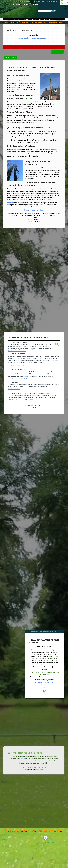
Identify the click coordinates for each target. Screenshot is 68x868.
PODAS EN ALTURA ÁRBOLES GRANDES (25, 4)
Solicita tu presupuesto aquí (44, 682)
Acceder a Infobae (14, 389)
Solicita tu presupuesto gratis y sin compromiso (34, 767)
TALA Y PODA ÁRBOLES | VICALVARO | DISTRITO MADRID (34, 22)
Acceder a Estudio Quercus (17, 365)
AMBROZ (44, 38)
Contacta (11, 203)
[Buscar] (44, 11)
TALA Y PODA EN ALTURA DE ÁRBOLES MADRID (35, 1)
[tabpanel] (34, 35)
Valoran (24, 759)
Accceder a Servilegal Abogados (18, 378)
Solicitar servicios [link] (43, 52)
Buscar (53, 11)
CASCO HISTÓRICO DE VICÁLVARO (31, 38)
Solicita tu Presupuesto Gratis (34, 210)
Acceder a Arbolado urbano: (17, 351)
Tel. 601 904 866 (25, 57)
